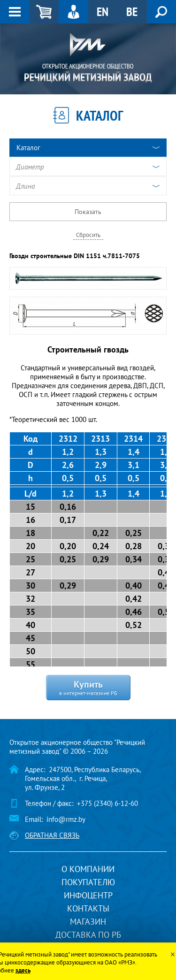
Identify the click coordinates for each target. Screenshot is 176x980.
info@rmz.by (66, 819)
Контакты (88, 908)
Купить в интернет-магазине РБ (88, 687)
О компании (88, 869)
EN (103, 11)
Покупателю (88, 882)
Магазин (88, 922)
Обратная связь (52, 835)
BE (132, 11)
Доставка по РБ (88, 935)
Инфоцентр (88, 895)
